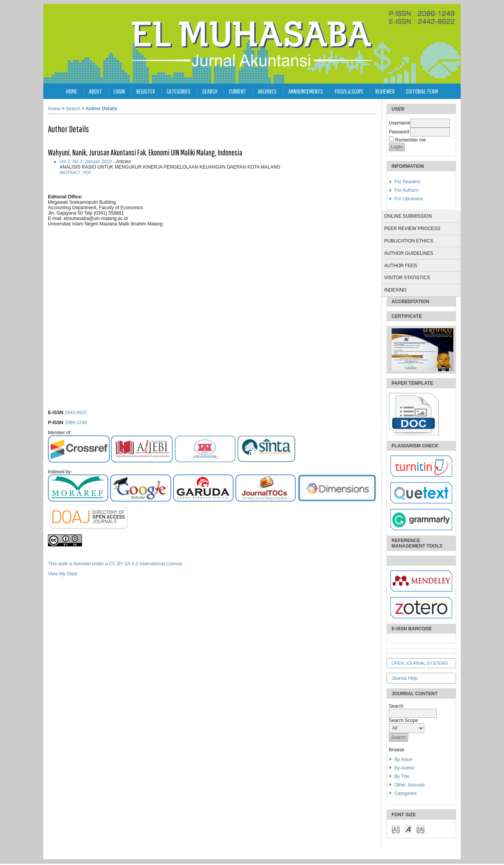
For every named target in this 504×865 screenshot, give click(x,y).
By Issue (403, 759)
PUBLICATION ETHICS (409, 241)
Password (399, 132)
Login (119, 91)
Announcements (306, 91)
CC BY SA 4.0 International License (146, 564)
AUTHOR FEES (401, 266)
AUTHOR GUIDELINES (409, 253)
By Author (404, 768)
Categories (405, 793)
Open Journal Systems (420, 663)
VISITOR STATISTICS (407, 278)
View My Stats (63, 574)
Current (238, 91)
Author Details (101, 109)
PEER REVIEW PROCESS (412, 229)
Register (146, 91)
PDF (87, 173)
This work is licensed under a (78, 564)
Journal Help (404, 678)
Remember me (410, 140)
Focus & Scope (349, 91)
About (95, 91)
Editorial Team (422, 91)
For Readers (407, 182)
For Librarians (409, 199)
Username (399, 123)
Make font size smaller (396, 829)
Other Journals (409, 785)
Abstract (70, 173)
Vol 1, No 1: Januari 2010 (86, 162)
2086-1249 (76, 423)
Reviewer (385, 91)
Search (210, 91)
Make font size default (408, 829)
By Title (402, 776)
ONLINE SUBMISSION (408, 216)
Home (72, 91)
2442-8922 (76, 413)
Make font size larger (421, 829)
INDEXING (395, 290)
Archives (267, 91)
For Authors (406, 190)
